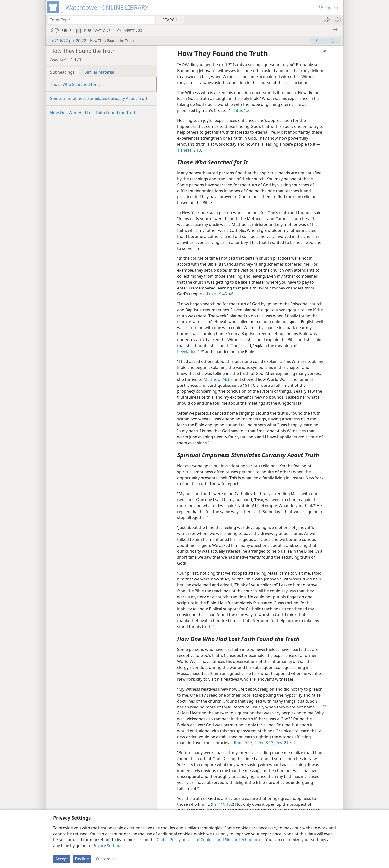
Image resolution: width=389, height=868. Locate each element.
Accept (62, 859)
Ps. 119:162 (223, 804)
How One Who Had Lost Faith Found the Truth (93, 113)
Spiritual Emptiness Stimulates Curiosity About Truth (99, 98)
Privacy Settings (107, 846)
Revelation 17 (190, 352)
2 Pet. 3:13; (264, 743)
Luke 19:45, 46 (220, 294)
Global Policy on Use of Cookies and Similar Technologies (210, 840)
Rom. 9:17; (244, 743)
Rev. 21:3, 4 (285, 743)
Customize (106, 859)
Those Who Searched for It (75, 84)
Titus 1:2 (242, 110)
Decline (82, 859)
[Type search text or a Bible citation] (99, 20)
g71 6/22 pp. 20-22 (66, 41)
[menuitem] (338, 20)
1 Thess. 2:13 (189, 150)
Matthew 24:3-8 (218, 379)
